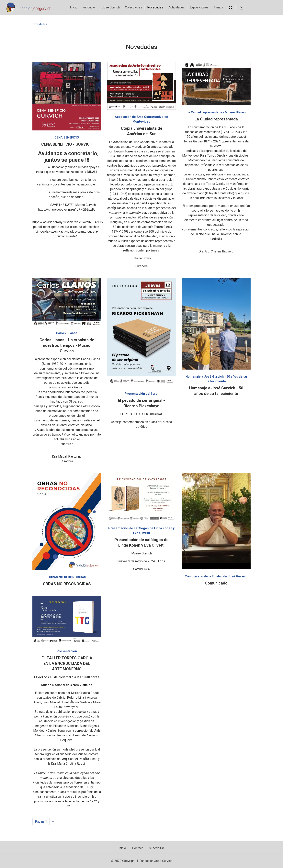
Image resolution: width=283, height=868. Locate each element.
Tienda (218, 7)
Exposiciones (199, 7)
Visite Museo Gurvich (263, 20)
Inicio (73, 7)
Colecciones (133, 7)
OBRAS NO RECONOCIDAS (67, 584)
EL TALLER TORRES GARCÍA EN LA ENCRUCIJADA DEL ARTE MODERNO (67, 663)
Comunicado (216, 583)
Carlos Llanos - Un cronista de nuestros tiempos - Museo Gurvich (67, 345)
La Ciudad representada (216, 119)
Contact (137, 848)
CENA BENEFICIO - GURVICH (67, 144)
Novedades (155, 7)
